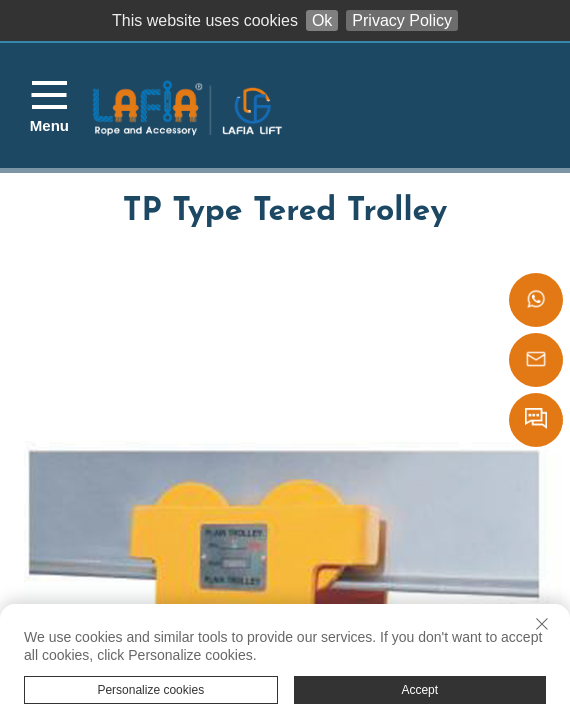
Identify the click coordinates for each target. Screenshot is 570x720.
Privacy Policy (402, 20)
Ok (322, 20)
